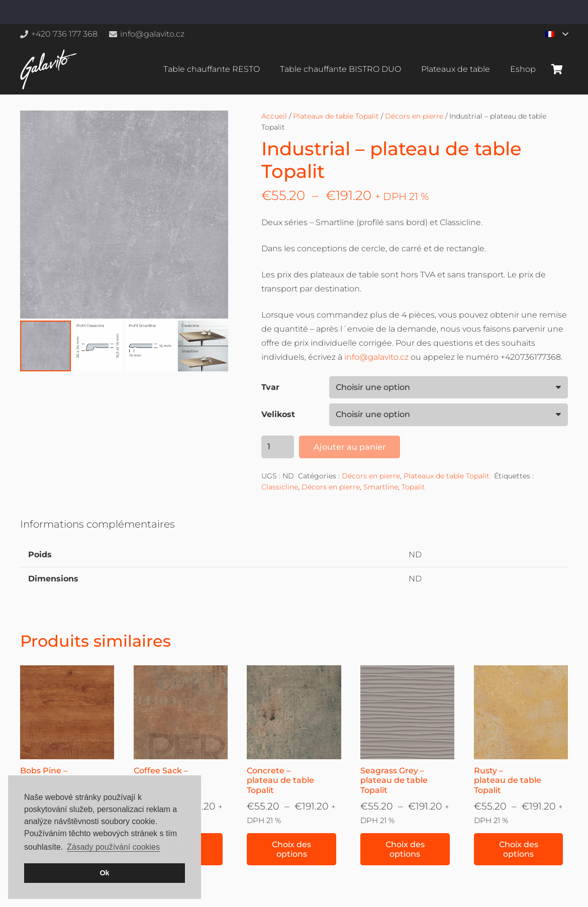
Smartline (381, 487)
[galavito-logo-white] (48, 69)
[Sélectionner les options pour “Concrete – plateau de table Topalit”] (291, 849)
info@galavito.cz (376, 357)
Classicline (280, 487)
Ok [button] (104, 873)
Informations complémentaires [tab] (97, 524)
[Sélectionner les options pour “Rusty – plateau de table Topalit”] (519, 849)
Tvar (270, 387)
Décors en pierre (414, 116)
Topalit (413, 487)
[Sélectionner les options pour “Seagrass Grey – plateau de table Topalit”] (405, 849)
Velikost (278, 414)
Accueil (274, 116)
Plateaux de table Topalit (336, 116)
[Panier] (557, 69)
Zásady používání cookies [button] (113, 847)
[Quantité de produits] (278, 447)
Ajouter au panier (350, 447)
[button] (557, 34)
